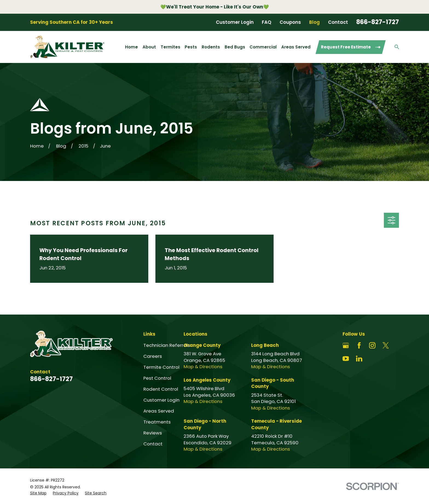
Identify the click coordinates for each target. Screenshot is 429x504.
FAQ (267, 22)
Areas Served (159, 411)
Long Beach (265, 345)
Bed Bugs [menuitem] (235, 47)
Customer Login (235, 22)
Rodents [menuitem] (211, 47)
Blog (314, 22)
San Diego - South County (273, 383)
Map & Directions (203, 367)
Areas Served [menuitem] (296, 47)
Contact (338, 22)
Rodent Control (161, 389)
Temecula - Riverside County (276, 424)
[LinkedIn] (359, 358)
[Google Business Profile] (346, 345)
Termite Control (161, 367)
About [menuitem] (149, 47)
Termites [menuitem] (170, 47)
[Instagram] (372, 345)
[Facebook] (359, 345)
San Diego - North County (205, 424)
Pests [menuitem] (191, 47)
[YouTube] (346, 358)
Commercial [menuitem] (263, 47)
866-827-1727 (378, 22)
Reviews (153, 433)
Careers (153, 356)
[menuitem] (38, 493)
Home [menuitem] (131, 47)
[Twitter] (386, 345)
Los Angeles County (207, 380)
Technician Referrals (167, 345)
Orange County (202, 345)
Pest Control (157, 378)
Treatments (157, 422)
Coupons (290, 22)
